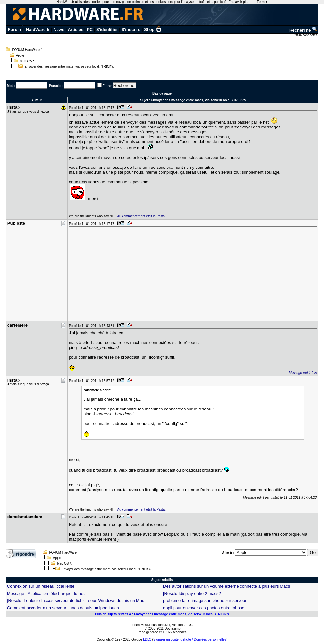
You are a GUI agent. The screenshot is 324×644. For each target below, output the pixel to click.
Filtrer (107, 86)
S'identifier (107, 29)
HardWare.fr (38, 29)
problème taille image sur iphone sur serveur (205, 601)
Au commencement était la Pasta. (141, 216)
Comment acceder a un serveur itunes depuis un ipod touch (63, 608)
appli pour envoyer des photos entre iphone (204, 608)
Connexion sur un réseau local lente (41, 586)
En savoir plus (239, 2)
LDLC (147, 640)
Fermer (262, 2)
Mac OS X (27, 61)
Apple (20, 55)
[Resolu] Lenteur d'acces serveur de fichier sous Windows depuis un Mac (76, 601)
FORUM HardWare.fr (27, 50)
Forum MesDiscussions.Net (150, 625)
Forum (14, 29)
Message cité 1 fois (303, 373)
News (59, 29)
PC (90, 29)
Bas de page (162, 94)
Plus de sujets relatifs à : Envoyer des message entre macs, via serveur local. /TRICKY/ (162, 614)
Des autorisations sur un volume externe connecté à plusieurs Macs (227, 586)
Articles (76, 29)
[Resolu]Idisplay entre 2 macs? (192, 593)
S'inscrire (131, 29)
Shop (153, 29)
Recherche (303, 30)
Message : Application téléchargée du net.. (47, 593)
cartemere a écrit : (97, 390)
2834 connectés (306, 35)
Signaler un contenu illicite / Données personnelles (190, 640)
